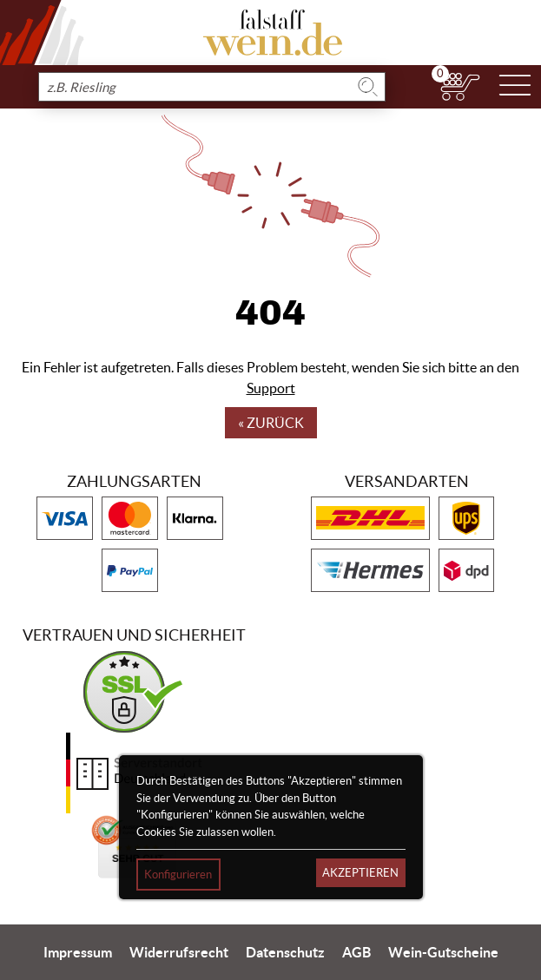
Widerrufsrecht (179, 952)
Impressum (78, 952)
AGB (356, 952)
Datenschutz (285, 952)
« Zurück (271, 423)
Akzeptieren (360, 873)
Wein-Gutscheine (443, 952)
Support (271, 388)
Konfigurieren (178, 875)
